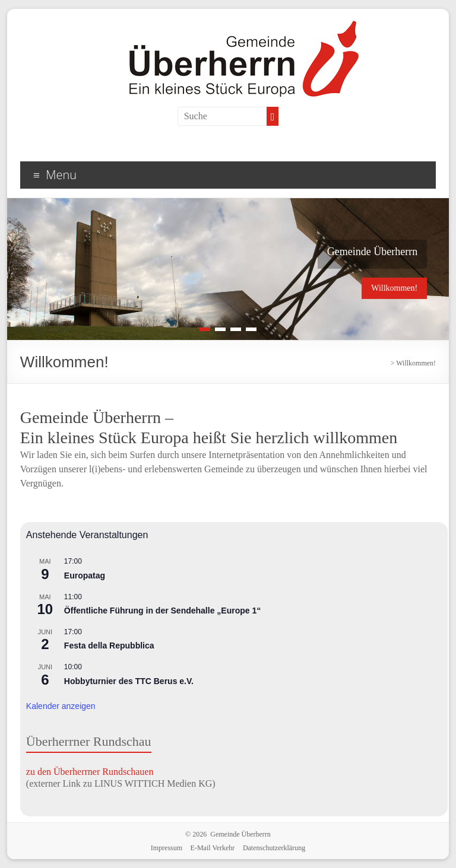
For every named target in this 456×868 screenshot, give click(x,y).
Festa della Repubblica (109, 646)
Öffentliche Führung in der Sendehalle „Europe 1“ (162, 611)
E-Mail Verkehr (213, 848)
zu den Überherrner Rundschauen (90, 772)
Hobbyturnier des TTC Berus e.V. (129, 681)
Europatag (85, 576)
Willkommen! (394, 288)
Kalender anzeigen (61, 706)
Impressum (167, 848)
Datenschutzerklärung (274, 848)
